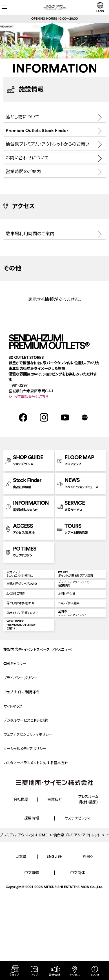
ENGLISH (55, 951)
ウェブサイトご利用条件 (22, 787)
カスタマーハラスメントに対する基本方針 (36, 858)
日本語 (21, 951)
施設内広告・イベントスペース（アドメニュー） (38, 745)
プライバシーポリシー (20, 773)
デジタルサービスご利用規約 (26, 815)
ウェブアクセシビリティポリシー (28, 830)
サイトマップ (13, 801)
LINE (85, 453)
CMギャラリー (15, 759)
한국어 (88, 951)
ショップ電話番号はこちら (28, 432)
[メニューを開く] (10, 7)
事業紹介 (55, 895)
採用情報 (32, 913)
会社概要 (21, 895)
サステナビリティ (77, 913)
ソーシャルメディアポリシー (25, 844)
